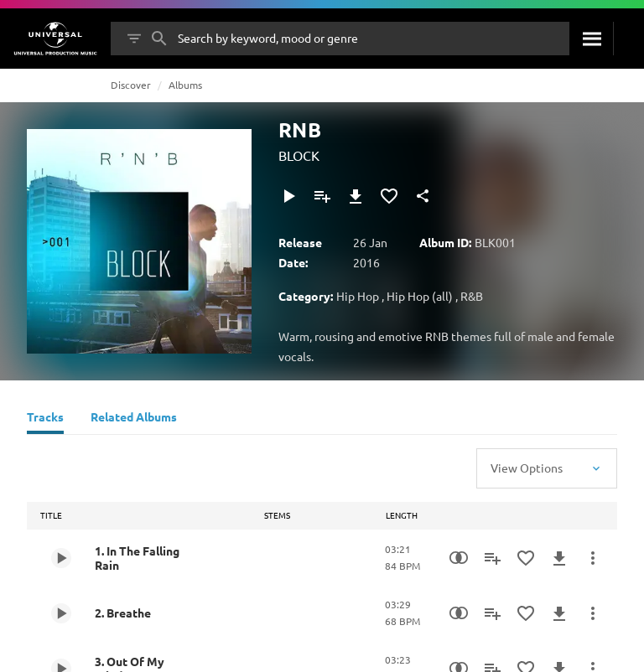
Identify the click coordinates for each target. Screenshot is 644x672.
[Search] (591, 39)
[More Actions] (593, 558)
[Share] (423, 196)
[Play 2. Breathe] (61, 613)
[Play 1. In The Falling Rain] (61, 558)
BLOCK (299, 155)
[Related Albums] (134, 419)
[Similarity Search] (459, 558)
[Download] (356, 196)
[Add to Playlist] (322, 196)
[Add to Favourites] (389, 196)
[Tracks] (45, 419)
